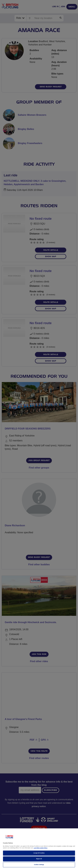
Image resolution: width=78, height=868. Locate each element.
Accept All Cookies (39, 853)
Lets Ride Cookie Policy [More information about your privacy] (40, 848)
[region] (39, 848)
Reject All (39, 859)
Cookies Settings (39, 865)
